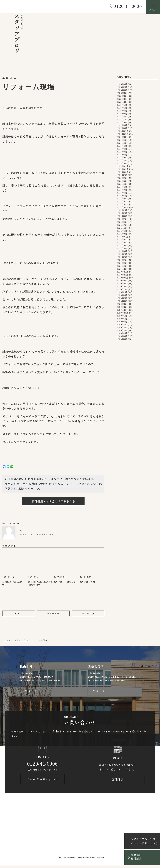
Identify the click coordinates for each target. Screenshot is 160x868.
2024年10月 (123, 138)
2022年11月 (123, 205)
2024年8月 (122, 143)
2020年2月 (122, 302)
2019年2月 (122, 337)
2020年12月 (123, 272)
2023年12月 (123, 167)
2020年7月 (122, 287)
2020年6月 (122, 290)
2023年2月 (122, 196)
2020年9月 (122, 281)
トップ (7, 641)
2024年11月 (123, 135)
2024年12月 (123, 132)
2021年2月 (122, 266)
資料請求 (117, 782)
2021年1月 (122, 269)
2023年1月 (122, 199)
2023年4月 (122, 190)
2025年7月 (122, 111)
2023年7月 (122, 181)
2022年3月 (122, 228)
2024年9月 (122, 140)
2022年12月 (123, 202)
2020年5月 (122, 293)
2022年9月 (122, 211)
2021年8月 (122, 249)
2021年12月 (123, 237)
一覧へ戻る (53, 614)
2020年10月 (123, 278)
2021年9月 (122, 246)
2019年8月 (122, 319)
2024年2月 (122, 161)
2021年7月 (122, 252)
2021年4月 (122, 261)
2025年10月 (123, 102)
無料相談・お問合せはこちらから (53, 502)
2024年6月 (122, 149)
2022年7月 (122, 217)
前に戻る (88, 614)
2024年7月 (122, 146)
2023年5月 (122, 187)
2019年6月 (122, 325)
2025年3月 (122, 123)
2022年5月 (122, 223)
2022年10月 (123, 208)
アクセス (31, 692)
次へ (19, 614)
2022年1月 (122, 234)
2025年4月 (122, 120)
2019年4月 (122, 331)
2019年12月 (123, 307)
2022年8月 (122, 214)
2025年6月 (122, 114)
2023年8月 (122, 179)
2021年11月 (123, 240)
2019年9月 (122, 316)
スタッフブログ (22, 641)
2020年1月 (122, 305)
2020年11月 (123, 275)
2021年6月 (122, 255)
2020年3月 (122, 299)
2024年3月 (122, 158)
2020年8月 (122, 284)
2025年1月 (122, 129)
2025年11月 (123, 99)
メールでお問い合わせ (42, 782)
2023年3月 (122, 193)
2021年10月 (123, 243)
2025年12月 (123, 97)
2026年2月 (122, 91)
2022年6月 (122, 220)
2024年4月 (122, 155)
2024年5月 (122, 152)
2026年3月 (122, 88)
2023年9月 (122, 176)
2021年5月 (122, 258)
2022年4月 (122, 225)
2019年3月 (122, 334)
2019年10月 (123, 313)
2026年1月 (122, 94)
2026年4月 (122, 85)
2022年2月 (122, 231)
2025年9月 (122, 105)
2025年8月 (122, 108)
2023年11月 (123, 170)
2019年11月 (123, 310)
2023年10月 (123, 173)
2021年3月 (122, 264)
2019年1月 (122, 340)
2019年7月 (122, 322)
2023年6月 (122, 184)
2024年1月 (122, 164)
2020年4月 (122, 296)
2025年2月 (122, 126)
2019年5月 (122, 328)
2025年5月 (122, 117)
